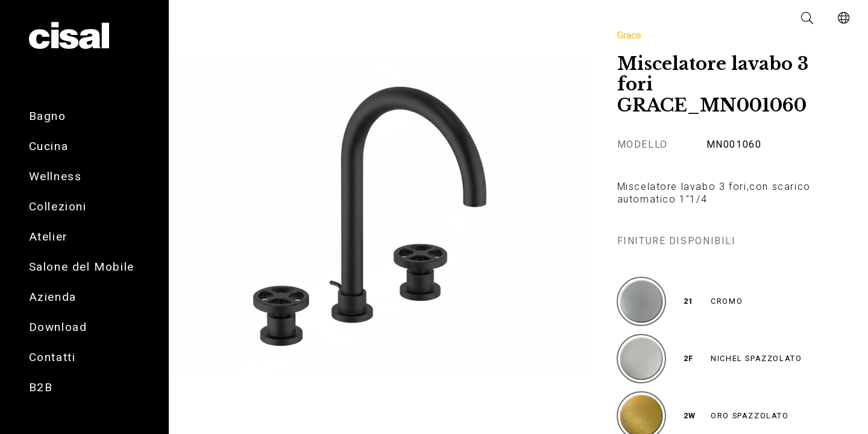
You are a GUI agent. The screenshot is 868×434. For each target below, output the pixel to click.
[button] (808, 18)
